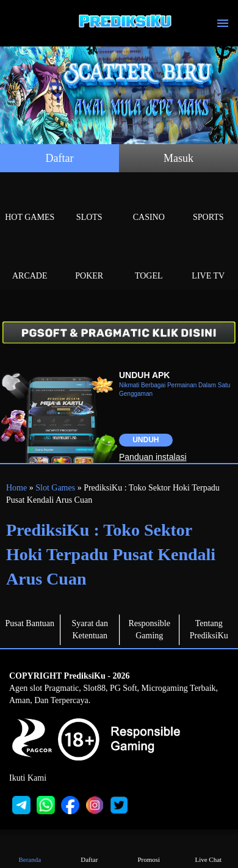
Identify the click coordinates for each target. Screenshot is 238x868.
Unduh (146, 440)
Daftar (60, 158)
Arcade (30, 262)
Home (16, 488)
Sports (209, 203)
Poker (90, 262)
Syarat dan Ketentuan (90, 629)
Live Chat (208, 851)
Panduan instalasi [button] (153, 457)
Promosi (149, 851)
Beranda (30, 851)
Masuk (179, 158)
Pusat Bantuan (30, 623)
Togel (149, 262)
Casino (149, 203)
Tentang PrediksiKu (209, 629)
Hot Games (30, 203)
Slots (90, 203)
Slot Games (55, 488)
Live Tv (209, 262)
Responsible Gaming (150, 629)
